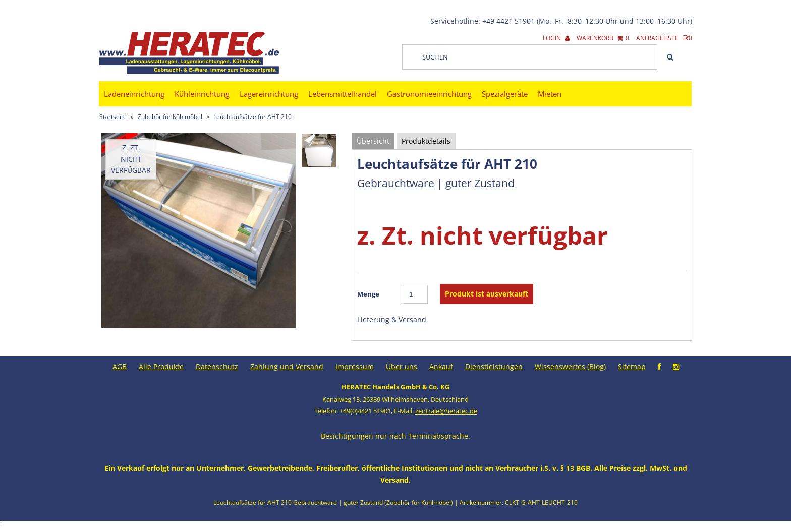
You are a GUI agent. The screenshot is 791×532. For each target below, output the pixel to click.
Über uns (402, 366)
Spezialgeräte (505, 94)
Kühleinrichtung (202, 94)
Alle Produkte (161, 366)
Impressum (355, 366)
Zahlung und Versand (287, 366)
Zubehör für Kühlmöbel (170, 117)
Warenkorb (603, 38)
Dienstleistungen (494, 366)
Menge (368, 294)
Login (556, 38)
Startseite (113, 117)
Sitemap (632, 366)
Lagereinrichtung (269, 94)
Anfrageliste (664, 38)
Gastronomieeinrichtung (429, 94)
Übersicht (373, 141)
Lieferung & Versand (392, 319)
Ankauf (441, 366)
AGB (120, 366)
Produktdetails (426, 141)
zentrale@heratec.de (446, 411)
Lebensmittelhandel (343, 94)
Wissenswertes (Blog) (570, 366)
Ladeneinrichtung (134, 94)
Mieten (550, 94)
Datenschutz (217, 366)
